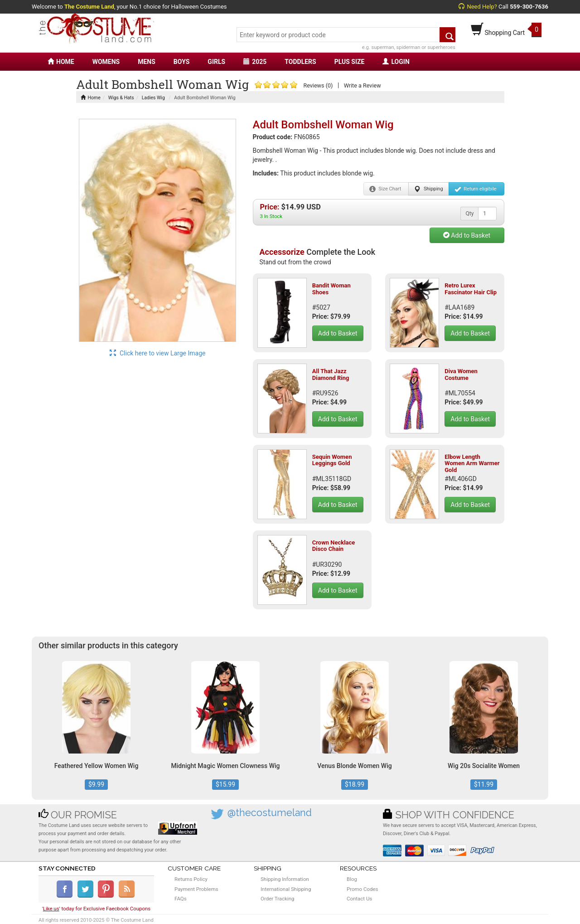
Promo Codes (362, 889)
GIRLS (216, 62)
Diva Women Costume (461, 374)
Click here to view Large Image (158, 353)
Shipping (428, 189)
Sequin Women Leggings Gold (332, 460)
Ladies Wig (153, 98)
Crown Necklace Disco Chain (334, 546)
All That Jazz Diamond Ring (331, 374)
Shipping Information (285, 879)
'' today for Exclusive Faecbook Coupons (97, 909)
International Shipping (286, 889)
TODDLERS (300, 62)
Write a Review (362, 85)
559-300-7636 (529, 7)
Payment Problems (196, 889)
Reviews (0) (318, 85)
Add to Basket (467, 235)
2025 (255, 62)
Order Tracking (277, 899)
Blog (352, 879)
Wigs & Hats (121, 98)
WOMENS (106, 62)
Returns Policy (191, 879)
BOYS (181, 62)
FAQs (181, 899)
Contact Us (359, 899)
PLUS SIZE (350, 62)
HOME (61, 62)
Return (476, 189)
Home (91, 98)
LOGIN (396, 62)
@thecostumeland (270, 813)
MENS (147, 62)
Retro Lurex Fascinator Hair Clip (471, 289)
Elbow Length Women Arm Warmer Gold (472, 463)
